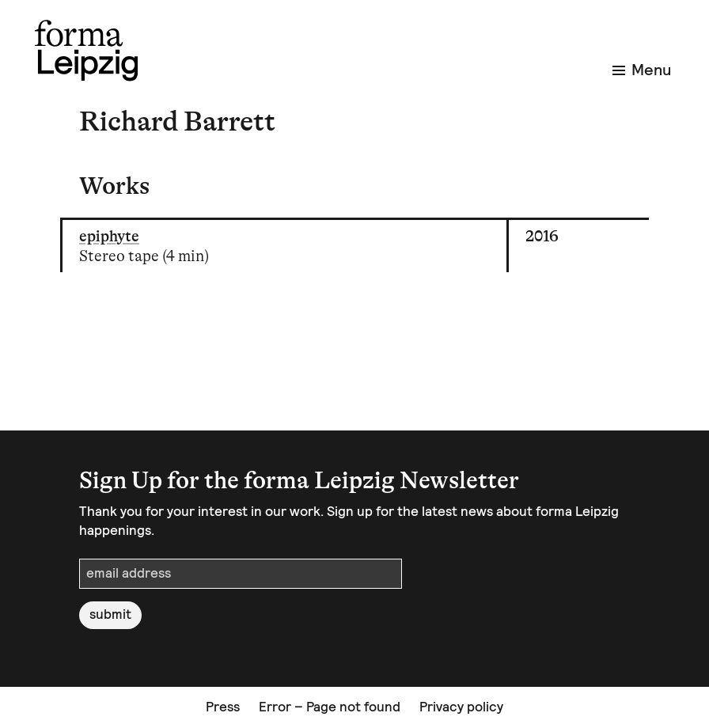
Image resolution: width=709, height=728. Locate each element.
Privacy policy (461, 707)
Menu (642, 70)
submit (110, 614)
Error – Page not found (330, 707)
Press (223, 707)
